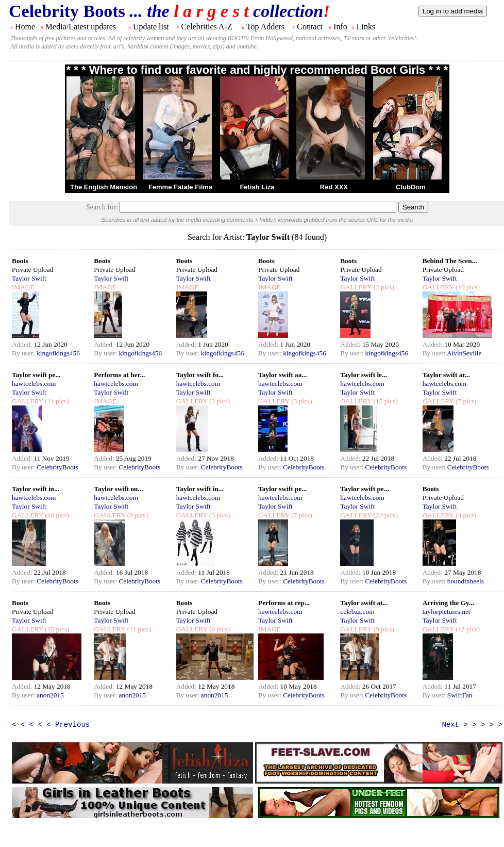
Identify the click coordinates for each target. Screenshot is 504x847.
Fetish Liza (257, 187)
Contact (310, 27)
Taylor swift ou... (118, 489)
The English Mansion (104, 187)
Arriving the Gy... (448, 603)
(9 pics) (383, 629)
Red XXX (334, 187)
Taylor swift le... (364, 375)
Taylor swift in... (36, 489)
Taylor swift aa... (282, 375)
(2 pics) (383, 287)
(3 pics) (219, 401)
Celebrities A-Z (206, 27)
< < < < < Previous (51, 725)
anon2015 (50, 695)
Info (340, 27)
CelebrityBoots (57, 467)
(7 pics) (465, 401)
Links (366, 27)
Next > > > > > (472, 725)
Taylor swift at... (364, 603)
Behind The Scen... (450, 261)
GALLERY (356, 287)
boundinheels (466, 581)
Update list (151, 27)
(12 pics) (467, 629)
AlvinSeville (464, 353)
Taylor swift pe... (36, 375)
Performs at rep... (284, 603)
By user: (24, 353)
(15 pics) (384, 401)
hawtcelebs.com (34, 384)
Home (25, 27)
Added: (23, 344)
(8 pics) (137, 515)
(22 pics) (384, 515)
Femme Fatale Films (180, 187)
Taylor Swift (29, 278)
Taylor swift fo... (200, 375)
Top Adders (265, 27)
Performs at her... (119, 375)
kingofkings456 (58, 353)
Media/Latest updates (81, 27)
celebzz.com (357, 612)
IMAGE (23, 287)
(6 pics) (219, 629)
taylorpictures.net (447, 612)
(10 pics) (467, 287)
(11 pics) (56, 401)
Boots (20, 261)
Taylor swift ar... (446, 375)
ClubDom (411, 187)
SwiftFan (460, 695)
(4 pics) (465, 515)
